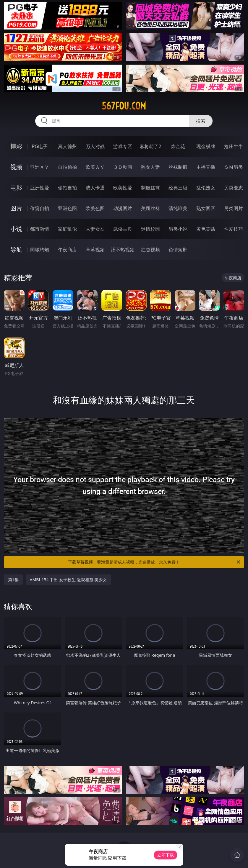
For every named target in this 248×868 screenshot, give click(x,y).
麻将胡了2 (150, 146)
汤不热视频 (123, 250)
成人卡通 (95, 188)
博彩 (16, 146)
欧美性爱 (123, 188)
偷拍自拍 (67, 188)
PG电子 (40, 146)
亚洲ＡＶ (40, 167)
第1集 (13, 580)
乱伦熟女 (206, 188)
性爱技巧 (234, 229)
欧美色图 (95, 208)
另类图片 (234, 208)
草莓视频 (95, 250)
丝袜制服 (178, 167)
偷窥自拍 (40, 208)
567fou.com (124, 106)
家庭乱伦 (67, 229)
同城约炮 (40, 250)
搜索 (201, 121)
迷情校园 (150, 229)
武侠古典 (123, 229)
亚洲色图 (67, 208)
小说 (16, 229)
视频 (16, 167)
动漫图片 (123, 208)
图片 (16, 208)
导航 (16, 249)
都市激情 (40, 229)
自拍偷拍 (67, 167)
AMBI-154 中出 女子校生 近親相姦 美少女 (68, 580)
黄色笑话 (206, 229)
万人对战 (95, 146)
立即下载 (166, 855)
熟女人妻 (150, 167)
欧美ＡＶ (95, 167)
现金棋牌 (206, 146)
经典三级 (178, 188)
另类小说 (178, 229)
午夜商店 (67, 250)
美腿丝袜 (150, 208)
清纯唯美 (178, 208)
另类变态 (234, 188)
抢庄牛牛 (234, 146)
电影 (16, 187)
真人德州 (67, 146)
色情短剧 (178, 250)
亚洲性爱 (40, 188)
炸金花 (178, 146)
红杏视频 (150, 250)
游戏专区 (123, 146)
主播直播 (206, 167)
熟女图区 (206, 208)
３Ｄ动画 (123, 167)
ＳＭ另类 (234, 167)
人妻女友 (95, 229)
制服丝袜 (150, 188)
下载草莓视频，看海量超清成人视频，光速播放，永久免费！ (155, 562)
